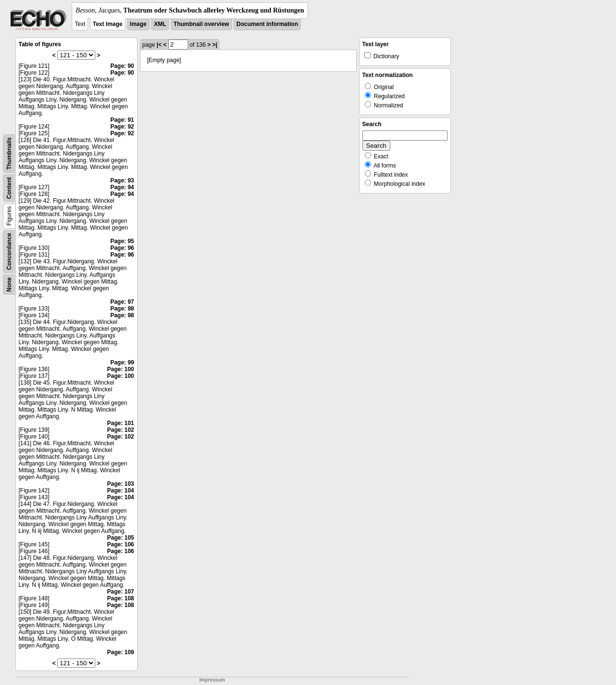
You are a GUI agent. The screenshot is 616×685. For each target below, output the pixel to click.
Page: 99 (122, 362)
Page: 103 (120, 484)
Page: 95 (122, 241)
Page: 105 (120, 538)
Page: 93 (122, 181)
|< (159, 45)
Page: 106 (120, 544)
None (9, 284)
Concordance (9, 252)
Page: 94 (122, 187)
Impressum (212, 680)
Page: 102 (120, 430)
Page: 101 (120, 423)
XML (160, 24)
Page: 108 (120, 598)
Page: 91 (122, 120)
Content (9, 188)
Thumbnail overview (201, 24)
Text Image (108, 24)
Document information (267, 24)
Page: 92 (122, 127)
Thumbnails (9, 153)
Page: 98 (122, 309)
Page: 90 (122, 66)
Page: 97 (122, 302)
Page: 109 (120, 652)
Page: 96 (122, 248)
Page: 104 (120, 491)
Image (138, 24)
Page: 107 (120, 592)
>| (215, 45)
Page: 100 (120, 369)
